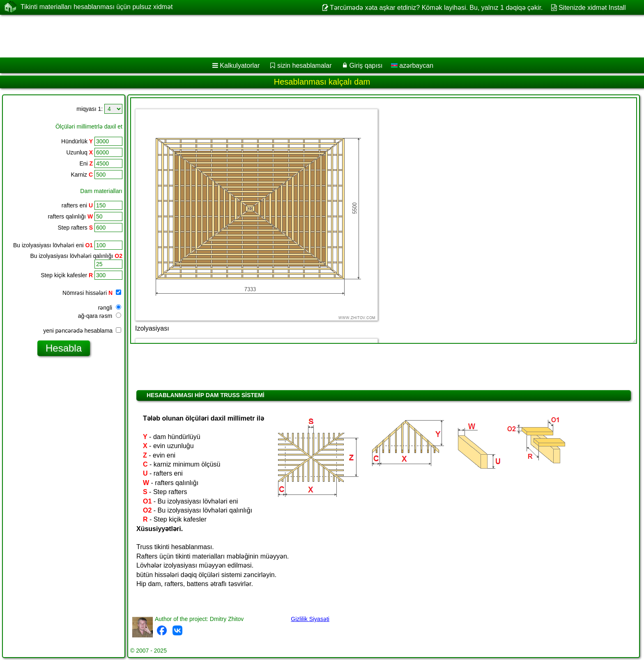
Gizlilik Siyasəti (310, 619)
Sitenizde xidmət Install (592, 8)
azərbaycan (412, 66)
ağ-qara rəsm (100, 316)
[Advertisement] (249, 36)
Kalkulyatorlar (240, 66)
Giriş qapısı (366, 66)
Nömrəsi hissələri (92, 293)
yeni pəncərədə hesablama (82, 331)
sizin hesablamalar (305, 66)
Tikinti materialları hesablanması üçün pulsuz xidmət (97, 7)
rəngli (110, 308)
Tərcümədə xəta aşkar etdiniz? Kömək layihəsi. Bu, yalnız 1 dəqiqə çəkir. (436, 8)
